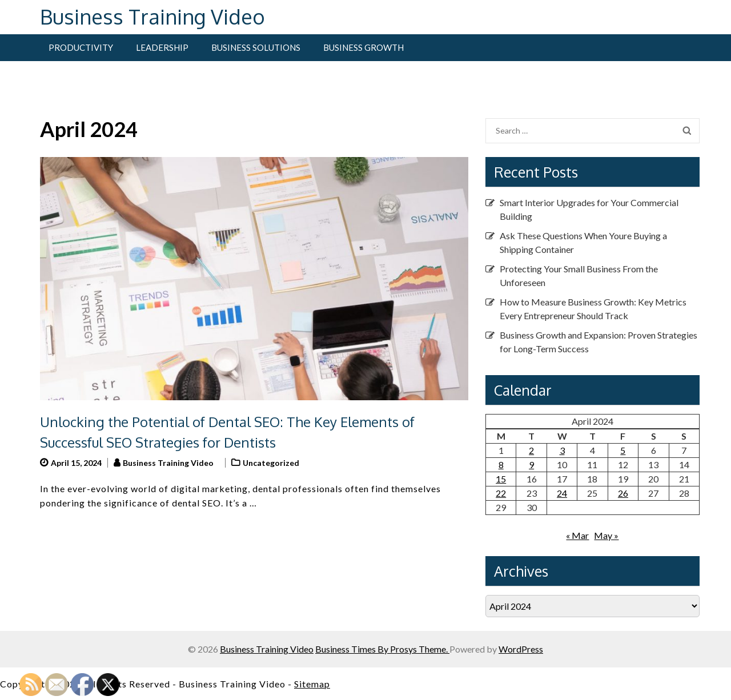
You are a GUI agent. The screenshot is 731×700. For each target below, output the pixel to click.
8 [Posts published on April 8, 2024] (501, 464)
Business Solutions (256, 47)
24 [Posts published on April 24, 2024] (562, 493)
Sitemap (312, 684)
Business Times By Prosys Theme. (382, 649)
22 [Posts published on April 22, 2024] (501, 493)
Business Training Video (152, 16)
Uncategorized (271, 463)
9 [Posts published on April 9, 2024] (531, 464)
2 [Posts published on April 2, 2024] (531, 450)
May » (606, 535)
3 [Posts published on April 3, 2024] (562, 450)
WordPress (521, 649)
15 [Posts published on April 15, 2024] (501, 479)
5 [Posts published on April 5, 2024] (623, 450)
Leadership (162, 47)
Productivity (81, 47)
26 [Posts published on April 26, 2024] (623, 493)
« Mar (577, 535)
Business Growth (364, 47)
